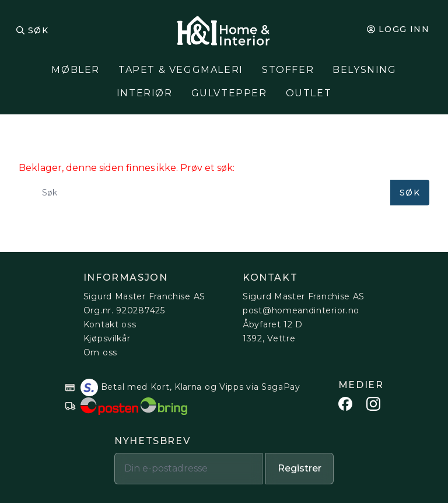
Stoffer (288, 70)
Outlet (309, 93)
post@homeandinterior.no (301, 310)
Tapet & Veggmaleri (181, 70)
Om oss (100, 352)
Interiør (145, 93)
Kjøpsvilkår (107, 338)
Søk (38, 30)
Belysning (364, 70)
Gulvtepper (229, 93)
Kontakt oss (110, 324)
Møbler (76, 70)
